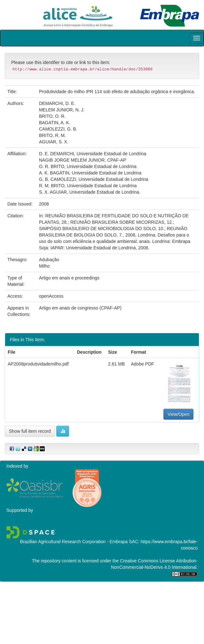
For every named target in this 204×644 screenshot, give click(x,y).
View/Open (178, 414)
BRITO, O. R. (52, 116)
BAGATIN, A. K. (55, 123)
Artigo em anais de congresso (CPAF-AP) (80, 308)
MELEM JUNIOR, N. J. (62, 110)
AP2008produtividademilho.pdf (38, 364)
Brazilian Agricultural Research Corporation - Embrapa (74, 542)
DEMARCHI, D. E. (57, 103)
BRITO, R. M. (52, 135)
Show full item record (30, 431)
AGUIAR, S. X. (54, 142)
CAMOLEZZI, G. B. (58, 129)
